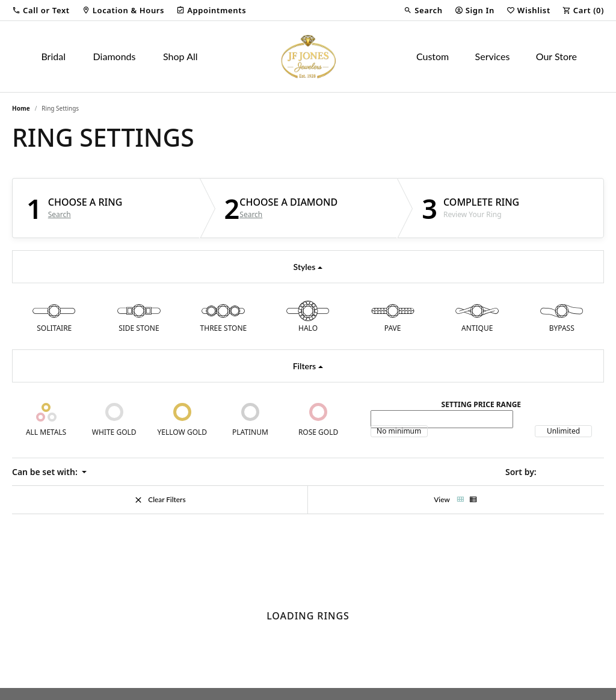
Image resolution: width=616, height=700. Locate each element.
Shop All (180, 56)
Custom (433, 56)
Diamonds (115, 56)
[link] (123, 10)
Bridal (53, 56)
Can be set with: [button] (46, 472)
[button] (41, 10)
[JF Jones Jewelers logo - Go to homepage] (308, 57)
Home (21, 108)
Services (493, 56)
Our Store (556, 56)
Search (60, 215)
